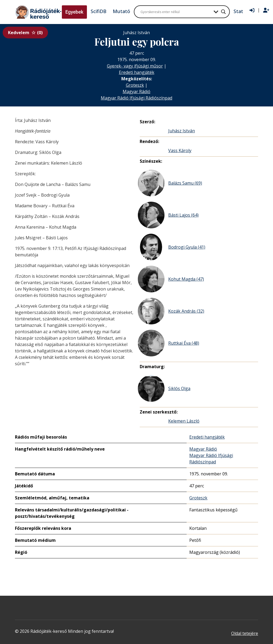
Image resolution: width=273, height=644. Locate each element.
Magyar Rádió (136, 92)
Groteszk (135, 85)
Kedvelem (25, 33)
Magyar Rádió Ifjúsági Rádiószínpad (136, 98)
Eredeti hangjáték (137, 72)
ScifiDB (99, 11)
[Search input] (176, 12)
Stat (238, 11)
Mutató (121, 11)
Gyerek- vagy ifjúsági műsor (135, 66)
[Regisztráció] (266, 10)
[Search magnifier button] (223, 12)
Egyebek (74, 12)
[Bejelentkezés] (252, 10)
